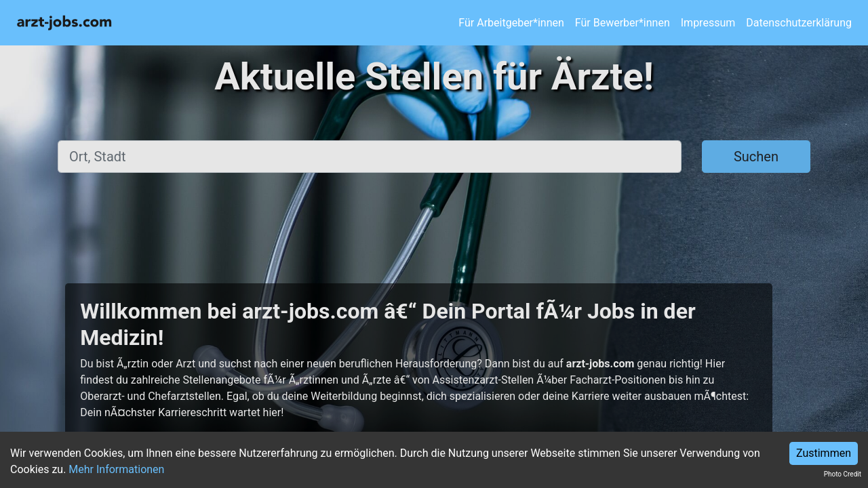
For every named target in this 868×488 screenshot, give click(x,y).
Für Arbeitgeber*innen (511, 23)
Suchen (756, 157)
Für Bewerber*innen (623, 23)
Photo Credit (843, 474)
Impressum (708, 23)
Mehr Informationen (116, 469)
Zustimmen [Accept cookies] (824, 453)
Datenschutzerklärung (799, 23)
